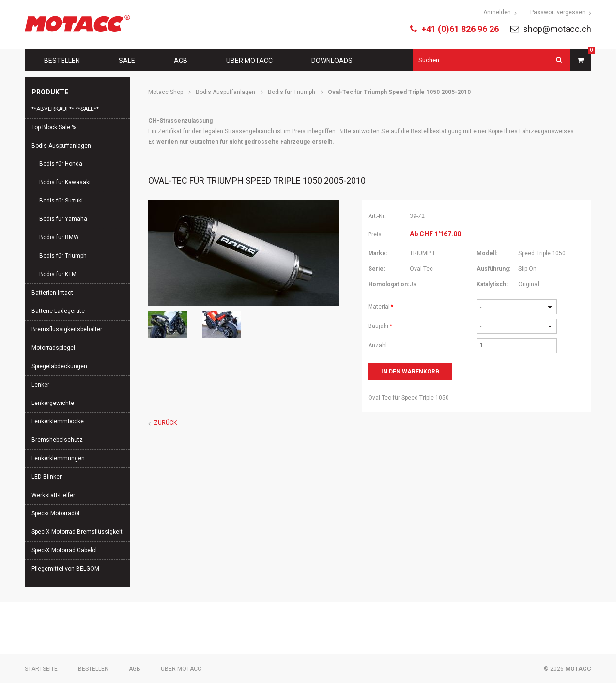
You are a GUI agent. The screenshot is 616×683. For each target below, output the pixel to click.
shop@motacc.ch (557, 29)
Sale (127, 61)
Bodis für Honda (61, 164)
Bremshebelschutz (57, 440)
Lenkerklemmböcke (58, 421)
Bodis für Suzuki (61, 201)
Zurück (165, 423)
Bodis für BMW (59, 237)
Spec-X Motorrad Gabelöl (64, 550)
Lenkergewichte (53, 403)
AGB (181, 61)
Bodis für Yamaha (63, 219)
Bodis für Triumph (292, 92)
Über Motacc (249, 61)
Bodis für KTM (58, 274)
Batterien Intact (52, 293)
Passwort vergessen (558, 12)
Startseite (41, 669)
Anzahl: (378, 345)
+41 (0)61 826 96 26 (460, 29)
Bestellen (62, 61)
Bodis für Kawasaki (65, 182)
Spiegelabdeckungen (59, 366)
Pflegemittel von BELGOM (65, 569)
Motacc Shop (166, 92)
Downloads (332, 61)
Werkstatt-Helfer (53, 495)
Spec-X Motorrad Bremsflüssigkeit (77, 532)
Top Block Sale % (54, 127)
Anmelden (497, 12)
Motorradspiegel (53, 348)
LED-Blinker (46, 477)
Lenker (40, 385)
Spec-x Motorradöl (55, 513)
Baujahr (381, 325)
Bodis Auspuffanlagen (225, 92)
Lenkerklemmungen (58, 458)
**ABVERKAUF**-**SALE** (65, 109)
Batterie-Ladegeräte (58, 311)
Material (381, 306)
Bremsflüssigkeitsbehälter (67, 329)
